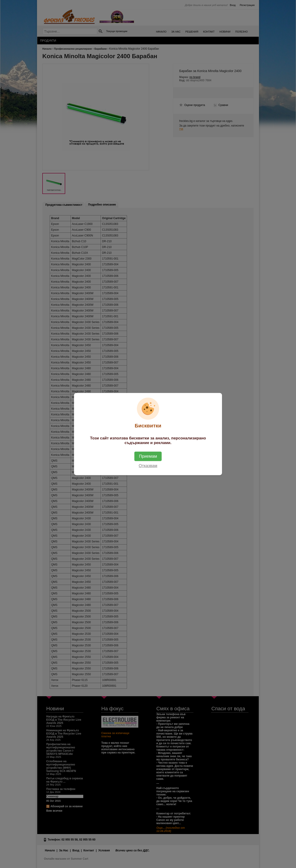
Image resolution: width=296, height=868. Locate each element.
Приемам (148, 456)
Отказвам (148, 466)
